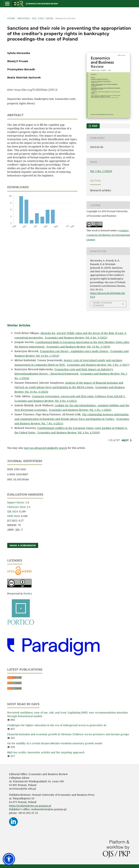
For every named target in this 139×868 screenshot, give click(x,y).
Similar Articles (19, 325)
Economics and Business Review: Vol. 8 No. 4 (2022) (46, 401)
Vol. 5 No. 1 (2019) (42, 18)
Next (125, 440)
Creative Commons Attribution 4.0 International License (108, 235)
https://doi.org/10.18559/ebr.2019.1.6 (36, 90)
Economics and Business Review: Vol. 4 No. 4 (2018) (69, 432)
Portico (28, 593)
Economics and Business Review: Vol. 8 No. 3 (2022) (76, 338)
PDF (94, 126)
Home (11, 18)
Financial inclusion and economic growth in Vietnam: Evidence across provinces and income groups (68, 734)
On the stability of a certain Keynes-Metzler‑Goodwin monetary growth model (55, 743)
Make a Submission (23, 545)
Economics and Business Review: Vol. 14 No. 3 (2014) (78, 347)
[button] (9, 859)
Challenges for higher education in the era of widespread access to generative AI (57, 725)
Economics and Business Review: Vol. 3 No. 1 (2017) (98, 365)
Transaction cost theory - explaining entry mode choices (74, 351)
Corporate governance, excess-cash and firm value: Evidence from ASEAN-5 (79, 396)
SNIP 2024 (13, 516)
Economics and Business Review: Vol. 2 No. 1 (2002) (80, 410)
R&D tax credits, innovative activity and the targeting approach (46, 752)
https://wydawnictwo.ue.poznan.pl (30, 806)
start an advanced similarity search (45, 448)
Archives (24, 18)
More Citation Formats (102, 304)
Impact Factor (16, 502)
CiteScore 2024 (16, 507)
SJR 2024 (12, 511)
